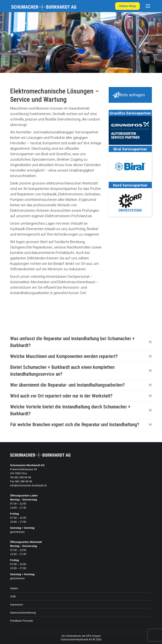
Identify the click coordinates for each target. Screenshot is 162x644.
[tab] (81, 342)
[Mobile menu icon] (148, 6)
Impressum (17, 605)
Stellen (14, 588)
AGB (13, 596)
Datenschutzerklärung (23, 613)
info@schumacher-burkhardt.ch (28, 485)
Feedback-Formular (22, 621)
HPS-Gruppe (93, 636)
